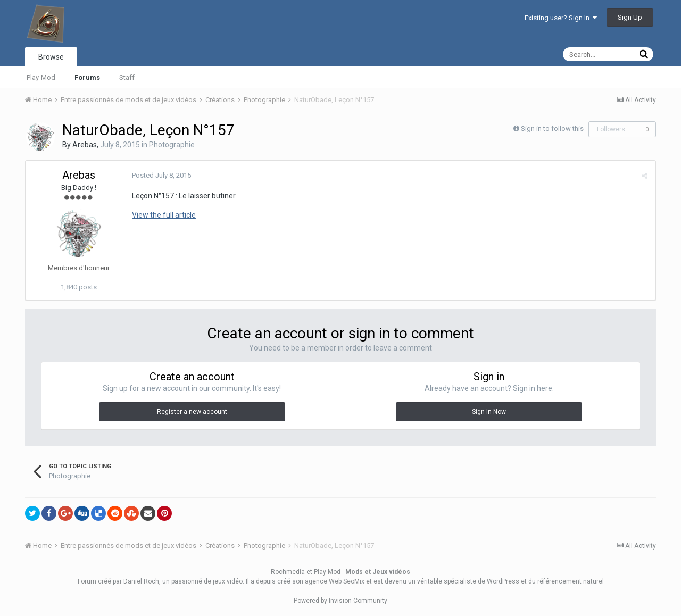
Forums (87, 77)
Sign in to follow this (552, 128)
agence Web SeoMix (335, 581)
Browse (51, 57)
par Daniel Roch (136, 581)
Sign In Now (489, 412)
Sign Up (630, 17)
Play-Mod (41, 77)
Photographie (172, 145)
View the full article (164, 215)
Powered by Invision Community (340, 601)
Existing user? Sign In (561, 18)
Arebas (85, 145)
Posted (161, 175)
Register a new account (192, 412)
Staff (127, 77)
